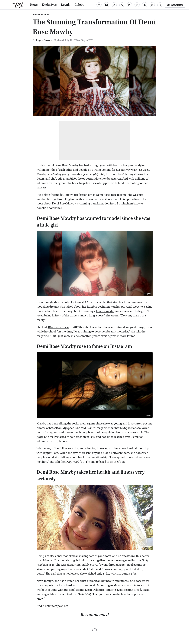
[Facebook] (99, 5)
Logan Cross (43, 40)
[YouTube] (107, 5)
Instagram (150, 113)
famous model (105, 311)
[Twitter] (122, 5)
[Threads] (152, 5)
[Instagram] (114, 5)
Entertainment (41, 15)
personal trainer (74, 590)
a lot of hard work (68, 585)
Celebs (79, 5)
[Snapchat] (145, 5)
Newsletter (175, 5)
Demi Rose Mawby (66, 165)
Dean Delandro (95, 590)
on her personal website (128, 307)
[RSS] (160, 5)
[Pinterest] (137, 5)
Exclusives (49, 5)
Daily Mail (84, 594)
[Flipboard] (129, 5)
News (34, 5)
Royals (66, 5)
